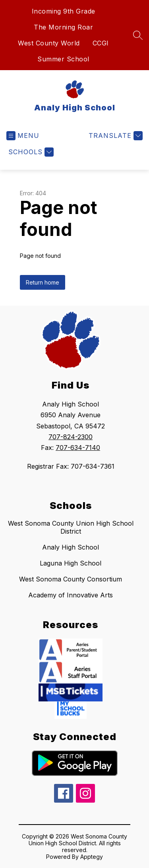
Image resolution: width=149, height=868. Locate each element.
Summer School (63, 59)
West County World (49, 43)
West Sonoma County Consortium (71, 579)
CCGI (101, 43)
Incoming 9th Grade (64, 11)
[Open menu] (23, 136)
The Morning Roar (63, 27)
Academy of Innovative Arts (71, 595)
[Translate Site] (115, 136)
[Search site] (138, 35)
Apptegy (92, 857)
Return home (43, 282)
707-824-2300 (71, 437)
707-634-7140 (78, 448)
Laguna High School (71, 563)
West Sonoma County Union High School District (71, 527)
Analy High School (71, 547)
